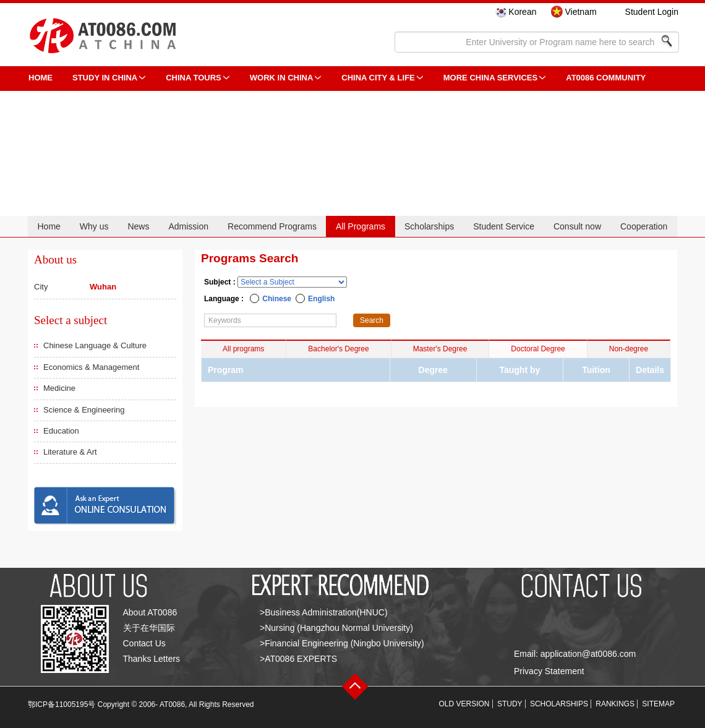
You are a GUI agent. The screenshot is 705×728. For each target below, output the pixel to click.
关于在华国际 (149, 628)
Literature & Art (70, 452)
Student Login (652, 12)
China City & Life (378, 78)
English (321, 299)
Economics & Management (91, 367)
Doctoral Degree (538, 349)
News (138, 226)
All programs (243, 349)
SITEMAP (658, 704)
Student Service (504, 226)
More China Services (490, 78)
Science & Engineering (84, 410)
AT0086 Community (606, 78)
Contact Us (144, 643)
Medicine (59, 388)
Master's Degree (440, 349)
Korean (522, 12)
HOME (41, 78)
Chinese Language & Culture (95, 345)
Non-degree (629, 349)
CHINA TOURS (194, 78)
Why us (94, 226)
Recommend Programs (272, 226)
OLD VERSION (464, 704)
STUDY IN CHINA (105, 78)
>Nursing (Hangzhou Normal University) (336, 628)
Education (61, 431)
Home (49, 226)
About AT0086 (150, 612)
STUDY (510, 704)
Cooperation (644, 226)
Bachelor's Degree (338, 349)
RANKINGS (615, 704)
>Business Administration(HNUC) (324, 612)
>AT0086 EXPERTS (298, 659)
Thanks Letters (152, 659)
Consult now (577, 226)
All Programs (361, 226)
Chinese (277, 299)
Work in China (282, 78)
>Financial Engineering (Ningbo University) (342, 643)
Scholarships (429, 226)
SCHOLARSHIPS (559, 704)
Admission (188, 226)
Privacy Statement (549, 671)
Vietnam (580, 12)
